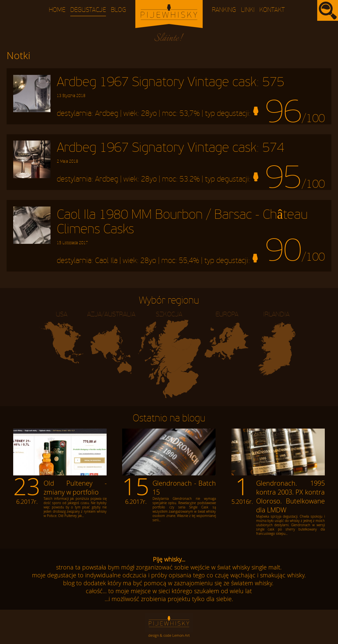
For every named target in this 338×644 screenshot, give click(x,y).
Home (57, 10)
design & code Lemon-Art (169, 635)
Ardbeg (107, 113)
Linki (248, 10)
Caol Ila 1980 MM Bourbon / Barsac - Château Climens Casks (182, 226)
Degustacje (88, 10)
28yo (149, 113)
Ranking (224, 10)
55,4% (189, 261)
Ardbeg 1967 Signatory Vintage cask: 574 (170, 152)
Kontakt (272, 10)
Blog (118, 10)
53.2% (190, 179)
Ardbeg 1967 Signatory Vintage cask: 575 (170, 86)
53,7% (190, 113)
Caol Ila (106, 261)
